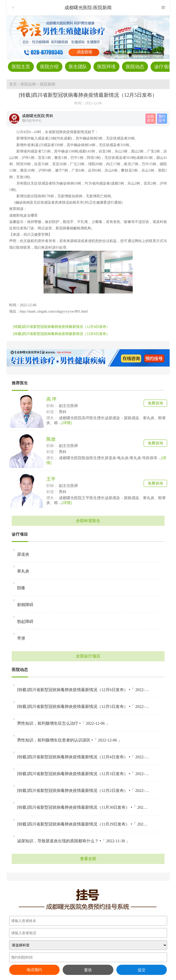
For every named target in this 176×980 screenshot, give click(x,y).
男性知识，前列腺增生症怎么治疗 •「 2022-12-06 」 (63, 723)
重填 (88, 970)
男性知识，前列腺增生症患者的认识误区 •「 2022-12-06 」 (70, 740)
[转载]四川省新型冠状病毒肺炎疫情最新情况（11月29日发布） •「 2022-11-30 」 (83, 824)
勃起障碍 (25, 621)
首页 (13, 84)
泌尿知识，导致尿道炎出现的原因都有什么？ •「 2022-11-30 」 (74, 841)
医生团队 (78, 67)
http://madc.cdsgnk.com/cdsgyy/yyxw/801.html (54, 311)
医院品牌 (28, 84)
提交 (142, 970)
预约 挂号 (162, 118)
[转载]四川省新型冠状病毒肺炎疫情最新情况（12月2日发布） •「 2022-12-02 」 (83, 790)
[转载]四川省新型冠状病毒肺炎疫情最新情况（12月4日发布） (61, 327)
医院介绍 (49, 67)
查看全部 (88, 859)
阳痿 (21, 588)
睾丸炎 (23, 571)
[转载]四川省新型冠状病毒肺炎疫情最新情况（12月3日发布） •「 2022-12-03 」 (83, 774)
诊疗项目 (164, 67)
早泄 (21, 638)
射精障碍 (25, 605)
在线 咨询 (151, 118)
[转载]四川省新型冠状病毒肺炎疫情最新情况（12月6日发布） (61, 334)
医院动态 (135, 67)
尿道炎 (23, 554)
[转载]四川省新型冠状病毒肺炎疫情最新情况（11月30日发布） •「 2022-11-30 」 (83, 807)
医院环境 (106, 67)
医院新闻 (48, 84)
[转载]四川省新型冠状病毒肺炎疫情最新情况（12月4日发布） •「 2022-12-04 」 (83, 757)
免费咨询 (155, 403)
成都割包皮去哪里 (23, 215)
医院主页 (21, 67)
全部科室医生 (88, 521)
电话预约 (34, 970)
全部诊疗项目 (88, 656)
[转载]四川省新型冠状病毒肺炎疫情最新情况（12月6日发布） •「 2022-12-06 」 (83, 690)
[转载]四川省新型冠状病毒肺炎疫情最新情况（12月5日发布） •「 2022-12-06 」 (83, 706)
